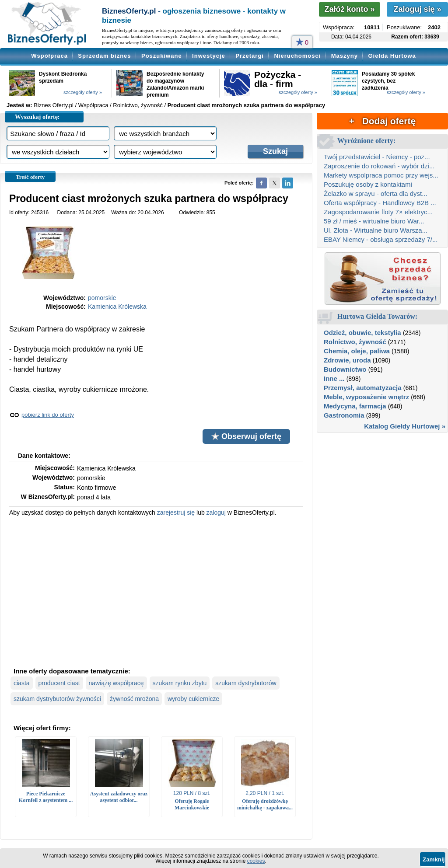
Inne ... (334, 378)
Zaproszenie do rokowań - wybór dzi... (379, 166)
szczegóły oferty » (83, 92)
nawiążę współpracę (116, 683)
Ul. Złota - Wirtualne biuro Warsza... (376, 230)
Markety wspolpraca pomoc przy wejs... (381, 175)
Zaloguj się (417, 9)
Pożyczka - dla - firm (278, 79)
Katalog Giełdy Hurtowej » (405, 426)
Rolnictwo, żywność (355, 342)
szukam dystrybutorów (246, 683)
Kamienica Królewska (117, 307)
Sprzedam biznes (104, 56)
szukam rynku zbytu (180, 683)
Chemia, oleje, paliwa (357, 351)
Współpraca (49, 56)
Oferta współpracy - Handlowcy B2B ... (380, 203)
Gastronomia (344, 415)
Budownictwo (345, 369)
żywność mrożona (134, 699)
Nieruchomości (297, 56)
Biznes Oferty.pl (54, 105)
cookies (256, 861)
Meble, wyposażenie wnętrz (366, 397)
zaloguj (216, 512)
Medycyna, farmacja (355, 406)
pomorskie (102, 298)
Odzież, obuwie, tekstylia (362, 333)
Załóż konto (349, 9)
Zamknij (434, 859)
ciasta (22, 683)
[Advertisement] (156, 591)
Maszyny (345, 56)
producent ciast (59, 683)
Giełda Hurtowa (392, 56)
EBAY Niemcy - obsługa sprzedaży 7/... (381, 239)
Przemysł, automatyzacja (363, 388)
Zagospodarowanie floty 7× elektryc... (378, 212)
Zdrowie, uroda (347, 360)
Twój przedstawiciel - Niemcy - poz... (377, 157)
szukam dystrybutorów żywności (57, 699)
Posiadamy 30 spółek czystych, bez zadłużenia (388, 81)
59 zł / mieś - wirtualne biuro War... (374, 221)
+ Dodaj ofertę (382, 121)
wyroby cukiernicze (193, 699)
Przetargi (250, 56)
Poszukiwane (162, 56)
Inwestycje (209, 56)
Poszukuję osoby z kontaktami (368, 184)
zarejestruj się (176, 512)
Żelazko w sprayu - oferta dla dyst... (376, 193)
